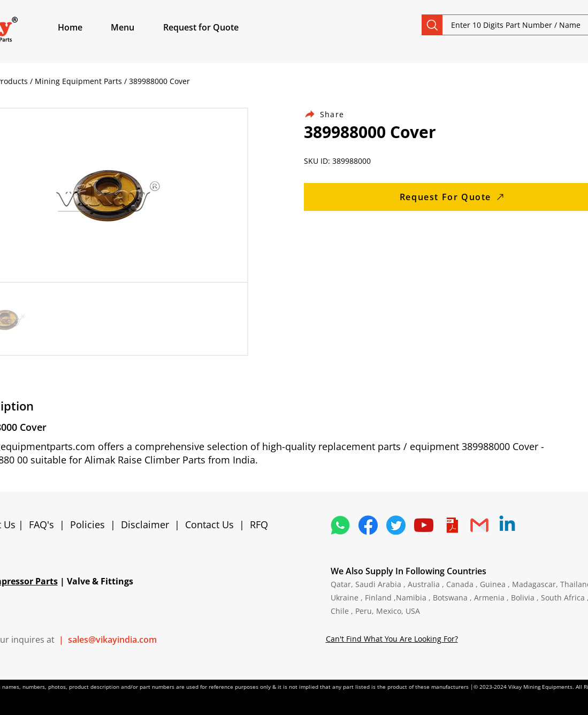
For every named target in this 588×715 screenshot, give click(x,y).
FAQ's (41, 524)
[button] (135, 27)
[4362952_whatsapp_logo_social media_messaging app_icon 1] (340, 525)
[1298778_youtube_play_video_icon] (424, 525)
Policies (87, 524)
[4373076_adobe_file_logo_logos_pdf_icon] (452, 525)
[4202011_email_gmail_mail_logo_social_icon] (479, 525)
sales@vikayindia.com (112, 640)
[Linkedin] (507, 525)
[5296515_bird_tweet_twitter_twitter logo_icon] (396, 525)
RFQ (259, 524)
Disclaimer (148, 524)
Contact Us (209, 524)
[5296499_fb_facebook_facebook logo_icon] (368, 525)
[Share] (331, 114)
